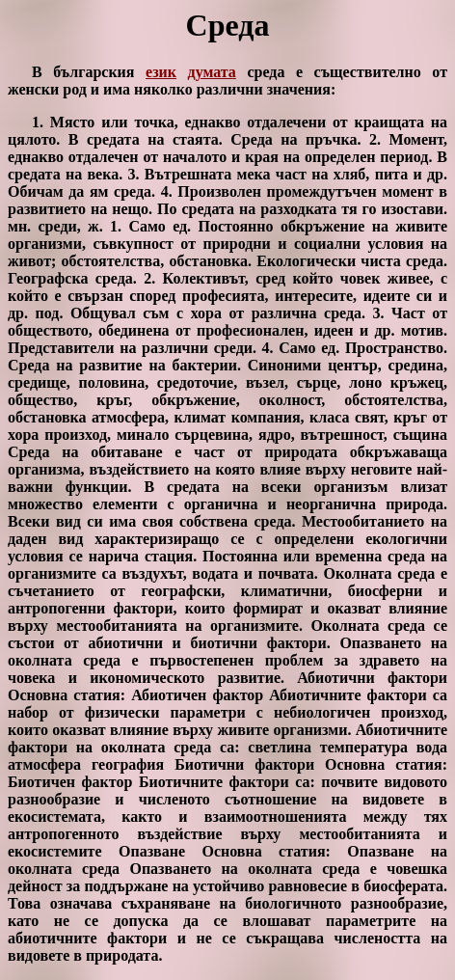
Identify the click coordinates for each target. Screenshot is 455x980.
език (161, 72)
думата (212, 72)
